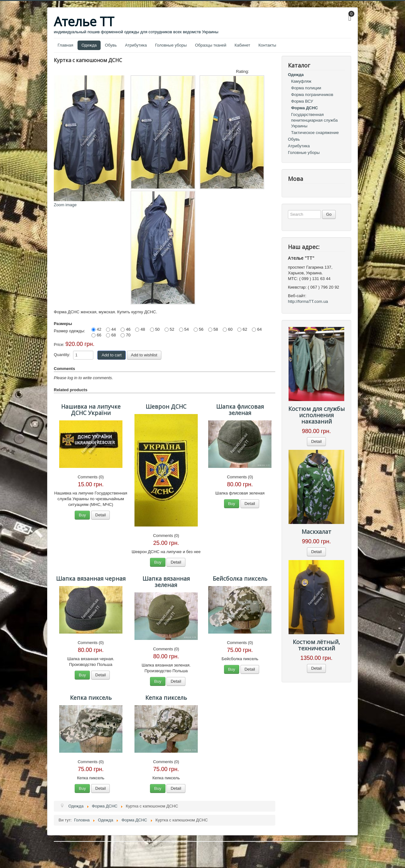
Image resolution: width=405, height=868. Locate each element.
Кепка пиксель (91, 698)
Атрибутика (136, 45)
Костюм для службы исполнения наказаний (317, 415)
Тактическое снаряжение (315, 133)
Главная (65, 45)
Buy (82, 515)
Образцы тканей (211, 45)
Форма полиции (306, 88)
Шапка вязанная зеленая (166, 582)
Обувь (111, 45)
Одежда (89, 45)
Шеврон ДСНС (166, 406)
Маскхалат (316, 532)
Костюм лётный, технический (316, 645)
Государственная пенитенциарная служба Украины (314, 120)
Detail (100, 515)
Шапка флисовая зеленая (240, 410)
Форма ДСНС (305, 108)
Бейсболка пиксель (240, 578)
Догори (345, 850)
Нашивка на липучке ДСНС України (91, 410)
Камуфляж (301, 81)
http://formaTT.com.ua (308, 301)
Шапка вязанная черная (91, 578)
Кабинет (242, 45)
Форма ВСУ (302, 101)
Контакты (267, 45)
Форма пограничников (312, 95)
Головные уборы (171, 45)
